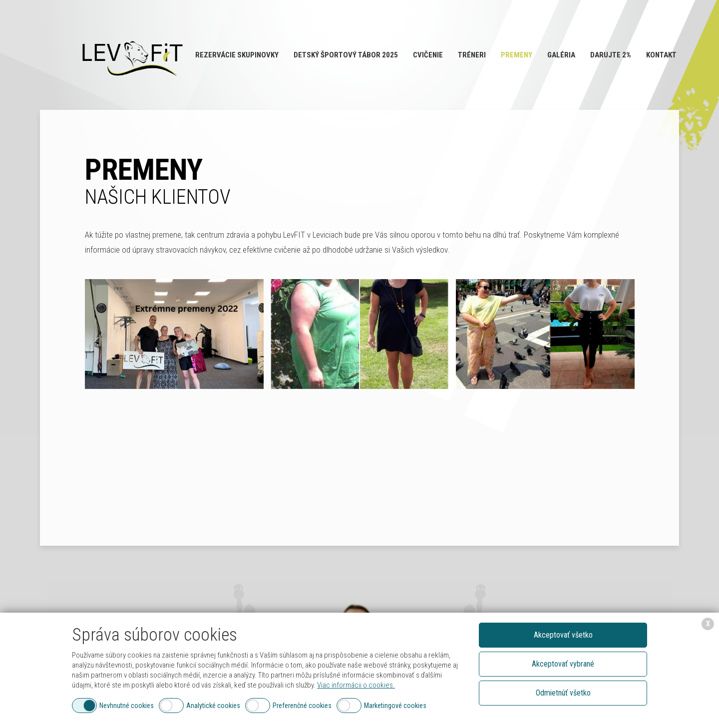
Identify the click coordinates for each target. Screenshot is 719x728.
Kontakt (661, 55)
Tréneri (472, 55)
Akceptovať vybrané (563, 664)
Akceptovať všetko (563, 635)
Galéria (561, 55)
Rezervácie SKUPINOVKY (237, 55)
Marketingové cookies (395, 706)
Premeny (517, 55)
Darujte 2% (611, 55)
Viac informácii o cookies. (356, 685)
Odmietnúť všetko (563, 693)
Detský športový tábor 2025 (346, 55)
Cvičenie (428, 55)
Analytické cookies (213, 706)
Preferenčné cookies (302, 706)
